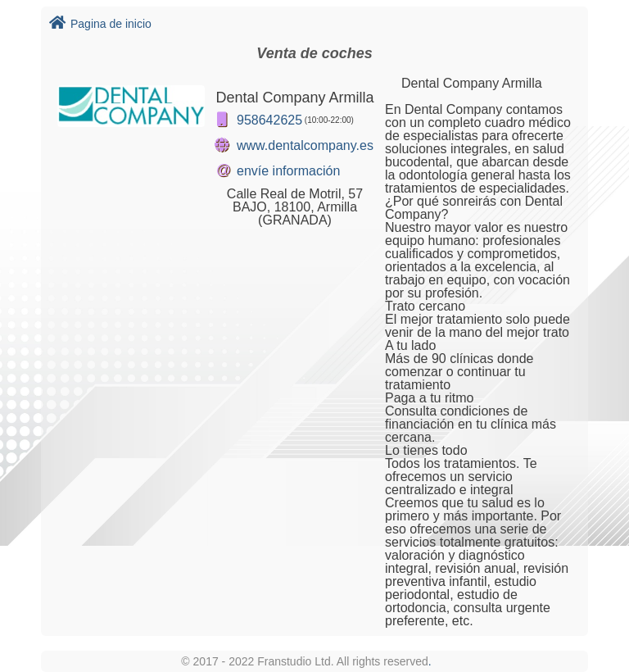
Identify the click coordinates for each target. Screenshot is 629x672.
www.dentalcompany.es (305, 145)
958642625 (269, 120)
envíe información (288, 171)
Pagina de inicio (100, 24)
